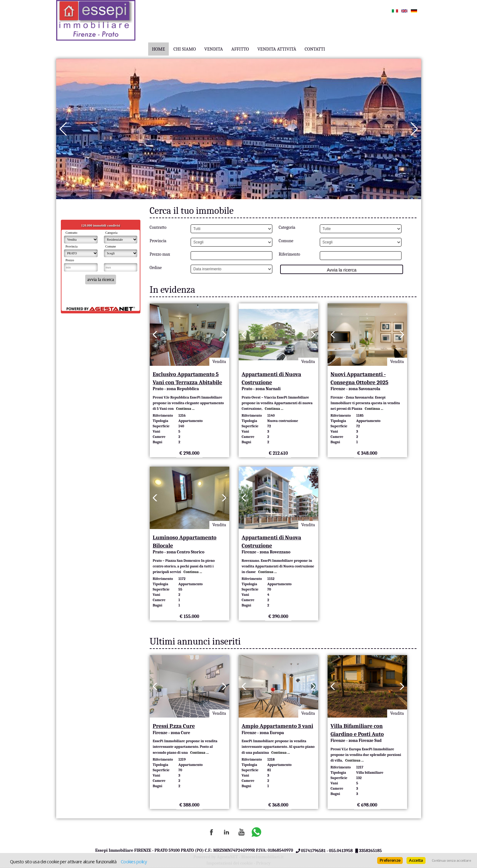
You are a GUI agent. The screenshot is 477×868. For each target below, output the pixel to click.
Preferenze (390, 860)
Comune (286, 241)
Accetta (416, 860)
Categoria (287, 227)
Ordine (156, 268)
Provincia (158, 241)
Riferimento (289, 254)
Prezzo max (160, 254)
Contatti (315, 49)
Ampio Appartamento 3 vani (277, 726)
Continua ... (185, 409)
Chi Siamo (185, 49)
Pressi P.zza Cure (174, 726)
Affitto (240, 49)
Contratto (158, 227)
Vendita (214, 49)
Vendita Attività (277, 49)
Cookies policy (134, 861)
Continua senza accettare (451, 861)
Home (158, 49)
